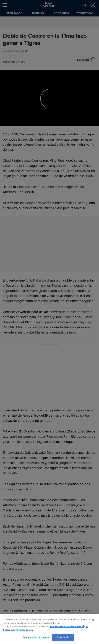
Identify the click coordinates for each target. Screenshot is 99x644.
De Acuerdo (63, 637)
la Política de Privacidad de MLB (67, 626)
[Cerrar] (93, 620)
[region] (49, 629)
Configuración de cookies (36, 637)
